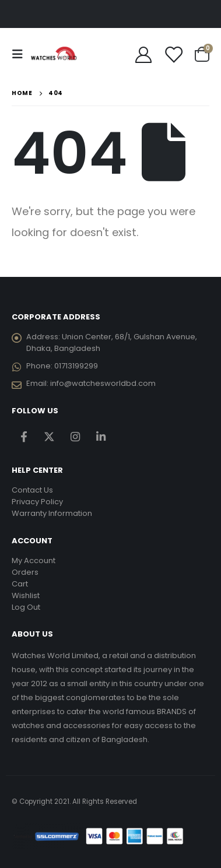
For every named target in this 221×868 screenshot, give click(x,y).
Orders (25, 572)
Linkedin (101, 437)
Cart (20, 584)
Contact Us (32, 490)
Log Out (26, 607)
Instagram (75, 437)
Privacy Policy (37, 502)
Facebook (24, 437)
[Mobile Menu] (21, 54)
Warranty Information (52, 513)
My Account (34, 560)
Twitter (49, 437)
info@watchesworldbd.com (103, 383)
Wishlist (26, 595)
